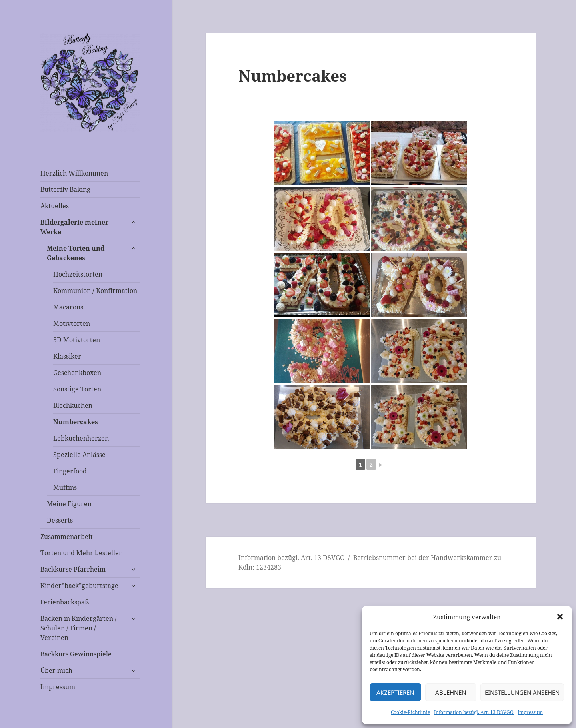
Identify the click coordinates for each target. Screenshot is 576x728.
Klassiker (67, 356)
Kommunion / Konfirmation (95, 291)
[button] (560, 617)
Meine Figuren (69, 504)
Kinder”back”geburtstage (79, 586)
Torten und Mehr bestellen (82, 553)
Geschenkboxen (77, 373)
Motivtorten (72, 323)
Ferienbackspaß (65, 602)
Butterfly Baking (65, 189)
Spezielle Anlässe (79, 455)
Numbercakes (76, 422)
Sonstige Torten (77, 389)
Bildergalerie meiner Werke (74, 227)
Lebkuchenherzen (81, 438)
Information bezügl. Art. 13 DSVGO (474, 712)
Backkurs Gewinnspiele (76, 654)
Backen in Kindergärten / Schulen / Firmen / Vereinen (79, 628)
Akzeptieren (395, 692)
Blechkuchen (73, 405)
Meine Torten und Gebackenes (76, 253)
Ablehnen (451, 692)
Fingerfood (70, 471)
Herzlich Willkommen (74, 173)
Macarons (68, 307)
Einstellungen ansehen (522, 692)
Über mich (56, 670)
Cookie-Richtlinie (410, 712)
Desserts (60, 520)
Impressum (530, 712)
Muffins (65, 487)
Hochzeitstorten (78, 274)
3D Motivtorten (77, 340)
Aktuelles (55, 206)
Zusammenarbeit (67, 537)
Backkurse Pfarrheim (73, 569)
